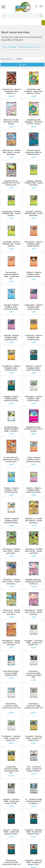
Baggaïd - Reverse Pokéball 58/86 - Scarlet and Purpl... (11, 399)
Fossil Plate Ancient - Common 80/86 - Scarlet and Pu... (11, 673)
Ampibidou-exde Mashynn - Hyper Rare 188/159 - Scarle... (34, 91)
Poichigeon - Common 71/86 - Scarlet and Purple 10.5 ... (11, 738)
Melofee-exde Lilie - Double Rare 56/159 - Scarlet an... (34, 582)
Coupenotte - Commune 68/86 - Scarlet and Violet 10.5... (11, 770)
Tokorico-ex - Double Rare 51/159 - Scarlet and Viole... (11, 612)
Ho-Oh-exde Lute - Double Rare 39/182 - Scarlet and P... (11, 459)
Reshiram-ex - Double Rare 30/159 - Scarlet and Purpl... (11, 152)
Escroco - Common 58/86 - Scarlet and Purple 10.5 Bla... (11, 832)
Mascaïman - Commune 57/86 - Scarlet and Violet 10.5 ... (11, 863)
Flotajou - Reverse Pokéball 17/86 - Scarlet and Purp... (11, 490)
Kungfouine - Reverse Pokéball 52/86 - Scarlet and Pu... (11, 368)
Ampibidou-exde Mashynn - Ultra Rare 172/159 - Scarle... (34, 122)
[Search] (20, 16)
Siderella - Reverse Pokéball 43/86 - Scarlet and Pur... (11, 337)
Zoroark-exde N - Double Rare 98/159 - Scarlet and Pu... (34, 152)
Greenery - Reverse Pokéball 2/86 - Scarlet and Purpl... (34, 213)
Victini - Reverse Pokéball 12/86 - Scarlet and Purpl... (34, 459)
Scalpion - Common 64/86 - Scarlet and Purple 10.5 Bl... (11, 801)
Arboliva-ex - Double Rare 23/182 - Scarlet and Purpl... (34, 551)
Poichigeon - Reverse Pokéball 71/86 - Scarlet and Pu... (34, 399)
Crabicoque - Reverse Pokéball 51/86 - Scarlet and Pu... (34, 337)
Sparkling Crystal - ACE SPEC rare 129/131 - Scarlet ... (34, 429)
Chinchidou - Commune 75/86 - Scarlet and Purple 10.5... (34, 674)
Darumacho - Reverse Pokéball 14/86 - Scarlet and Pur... (34, 244)
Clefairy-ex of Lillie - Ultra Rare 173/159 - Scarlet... (11, 122)
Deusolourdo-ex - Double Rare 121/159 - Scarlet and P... (11, 183)
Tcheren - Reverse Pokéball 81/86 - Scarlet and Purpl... (11, 521)
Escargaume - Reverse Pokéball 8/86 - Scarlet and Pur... (11, 213)
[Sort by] (34, 59)
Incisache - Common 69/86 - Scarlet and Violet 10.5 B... (34, 738)
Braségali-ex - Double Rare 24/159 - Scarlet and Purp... (11, 643)
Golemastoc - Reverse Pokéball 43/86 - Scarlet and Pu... (34, 307)
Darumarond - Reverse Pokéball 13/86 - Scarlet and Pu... (11, 275)
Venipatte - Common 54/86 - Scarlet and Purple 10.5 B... (34, 862)
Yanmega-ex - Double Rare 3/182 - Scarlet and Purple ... (11, 551)
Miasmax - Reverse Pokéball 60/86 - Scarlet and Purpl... (34, 368)
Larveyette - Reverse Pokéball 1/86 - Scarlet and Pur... (11, 244)
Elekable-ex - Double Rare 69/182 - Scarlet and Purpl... (34, 521)
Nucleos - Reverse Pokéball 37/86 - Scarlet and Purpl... (34, 490)
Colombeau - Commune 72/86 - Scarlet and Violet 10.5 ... (34, 707)
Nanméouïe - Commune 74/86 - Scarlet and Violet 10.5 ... (11, 707)
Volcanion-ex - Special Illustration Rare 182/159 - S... (11, 91)
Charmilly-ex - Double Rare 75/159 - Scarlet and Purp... (34, 612)
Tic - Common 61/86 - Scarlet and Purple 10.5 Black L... (34, 801)
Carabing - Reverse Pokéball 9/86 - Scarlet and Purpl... (34, 183)
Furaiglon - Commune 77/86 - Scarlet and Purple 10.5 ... (34, 643)
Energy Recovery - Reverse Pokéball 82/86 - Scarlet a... (11, 429)
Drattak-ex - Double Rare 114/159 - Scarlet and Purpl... (11, 582)
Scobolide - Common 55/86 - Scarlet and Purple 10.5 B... (34, 832)
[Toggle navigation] (3, 7)
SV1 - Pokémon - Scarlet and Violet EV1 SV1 (22, 47)
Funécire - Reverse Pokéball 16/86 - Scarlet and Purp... (34, 274)
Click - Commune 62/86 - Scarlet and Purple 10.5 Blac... (34, 769)
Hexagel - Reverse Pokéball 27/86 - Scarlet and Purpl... (11, 307)
